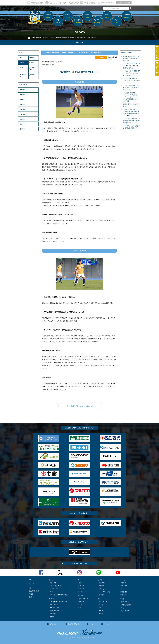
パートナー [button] (127, 16)
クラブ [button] (107, 16)
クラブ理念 (102, 583)
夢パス (52, 592)
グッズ (101, 605)
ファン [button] (117, 22)
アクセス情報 (54, 605)
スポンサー (124, 583)
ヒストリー (102, 589)
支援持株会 (124, 592)
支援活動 (123, 595)
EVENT (22, 67)
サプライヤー (125, 586)
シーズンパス (54, 589)
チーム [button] (87, 16)
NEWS (39, 37)
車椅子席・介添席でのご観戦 (59, 595)
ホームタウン (33, 69)
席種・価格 (53, 583)
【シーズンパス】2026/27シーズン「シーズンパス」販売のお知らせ (131, 66)
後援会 (101, 614)
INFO (32, 58)
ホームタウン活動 (104, 592)
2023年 (22, 104)
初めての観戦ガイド (56, 611)
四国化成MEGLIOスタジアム (58, 602)
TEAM (32, 63)
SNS (100, 608)
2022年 (22, 109)
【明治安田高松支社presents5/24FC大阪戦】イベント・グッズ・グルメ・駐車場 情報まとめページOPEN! (132, 97)
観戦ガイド (53, 614)
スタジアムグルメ (55, 608)
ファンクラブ (103, 602)
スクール (81, 608)
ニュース (48, 16)
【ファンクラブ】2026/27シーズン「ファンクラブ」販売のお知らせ (131, 73)
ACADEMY (23, 76)
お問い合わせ (125, 602)
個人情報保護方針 (126, 605)
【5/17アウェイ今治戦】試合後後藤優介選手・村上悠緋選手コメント (132, 121)
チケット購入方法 (55, 586)
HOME (33, 38)
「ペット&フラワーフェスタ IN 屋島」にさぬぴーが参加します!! (131, 88)
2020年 (22, 119)
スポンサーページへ (79, 563)
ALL (21, 58)
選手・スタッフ (83, 599)
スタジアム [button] (78, 22)
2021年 (22, 114)
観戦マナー (33, 597)
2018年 (22, 129)
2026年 (22, 90)
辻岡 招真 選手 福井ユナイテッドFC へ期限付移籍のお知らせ (131, 59)
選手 (80, 583)
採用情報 (101, 595)
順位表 (31, 594)
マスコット (102, 611)
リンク (123, 608)
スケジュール (82, 592)
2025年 (22, 95)
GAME (45, 37)
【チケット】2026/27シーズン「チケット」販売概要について (131, 80)
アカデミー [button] (97, 22)
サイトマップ (125, 611)
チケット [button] (68, 16)
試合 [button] (58, 22)
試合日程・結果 (34, 591)
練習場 (52, 617)
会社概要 (101, 586)
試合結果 (81, 602)
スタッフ (81, 586)
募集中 (32, 74)
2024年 (22, 99)
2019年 (22, 124)
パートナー (124, 589)
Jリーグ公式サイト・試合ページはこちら (79, 406)
